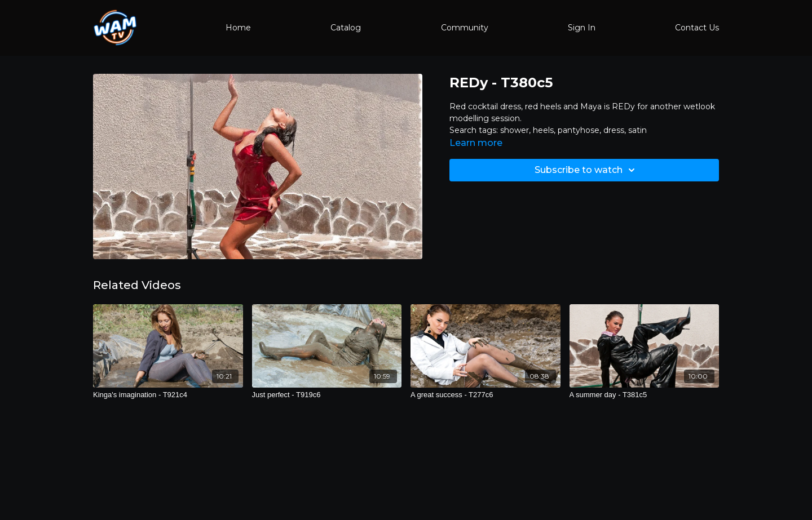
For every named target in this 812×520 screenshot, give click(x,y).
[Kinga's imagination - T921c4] (168, 395)
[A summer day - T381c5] (645, 395)
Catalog (346, 28)
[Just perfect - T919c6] (327, 395)
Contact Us (697, 28)
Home (238, 28)
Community (465, 28)
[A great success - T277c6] (486, 395)
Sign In (582, 28)
